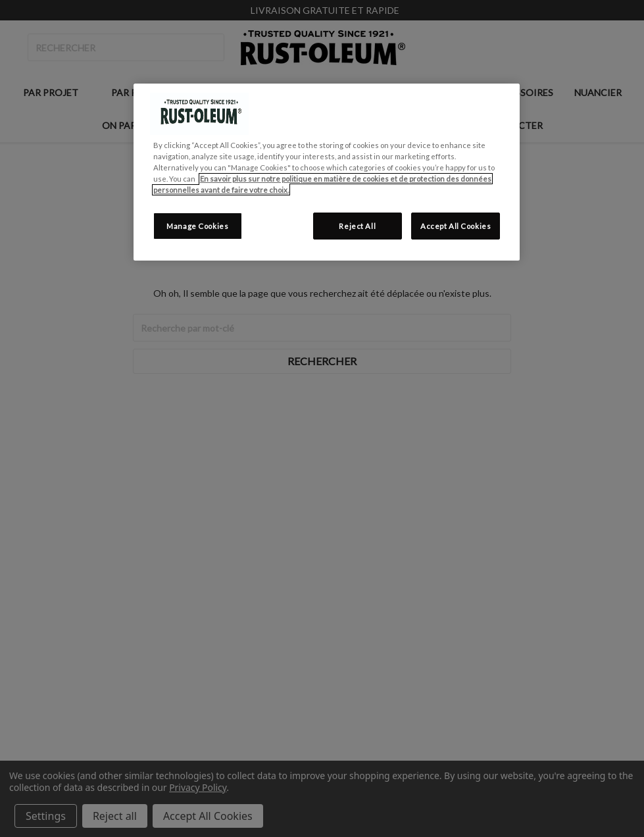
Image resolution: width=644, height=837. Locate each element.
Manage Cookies (197, 226)
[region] (327, 172)
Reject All (357, 226)
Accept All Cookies (456, 226)
